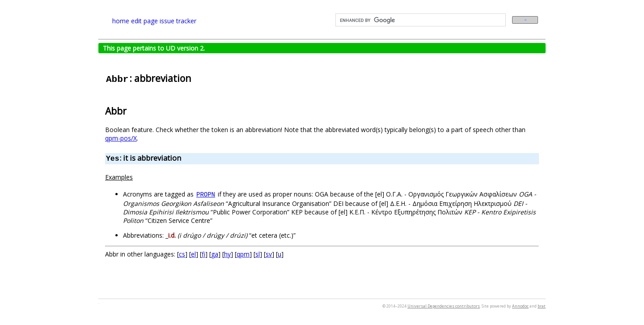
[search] (420, 20)
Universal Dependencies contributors (444, 306)
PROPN (206, 195)
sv (269, 254)
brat (542, 306)
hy (227, 254)
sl (258, 254)
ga (215, 254)
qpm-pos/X (121, 138)
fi (203, 254)
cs (182, 254)
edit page (144, 21)
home (121, 21)
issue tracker (178, 21)
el (193, 254)
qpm (243, 254)
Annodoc (520, 306)
